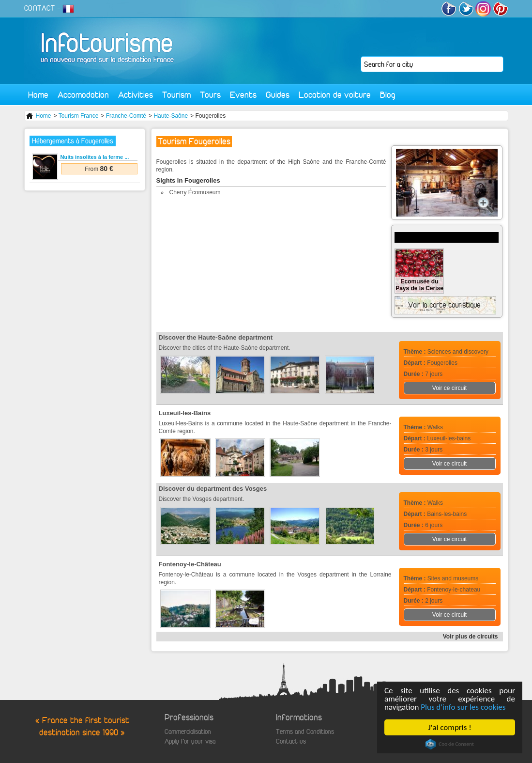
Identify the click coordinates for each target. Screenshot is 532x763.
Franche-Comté (126, 116)
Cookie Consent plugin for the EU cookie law (450, 744)
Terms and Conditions (305, 732)
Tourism (176, 95)
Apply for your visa (190, 741)
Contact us (291, 741)
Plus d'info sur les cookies (463, 707)
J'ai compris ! (449, 727)
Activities (136, 95)
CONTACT (40, 8)
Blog (388, 95)
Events (243, 95)
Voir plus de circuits (471, 637)
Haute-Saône (171, 116)
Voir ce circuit (449, 388)
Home (38, 95)
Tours (210, 95)
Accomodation (83, 95)
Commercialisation (188, 732)
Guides (278, 95)
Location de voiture (335, 95)
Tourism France (79, 116)
